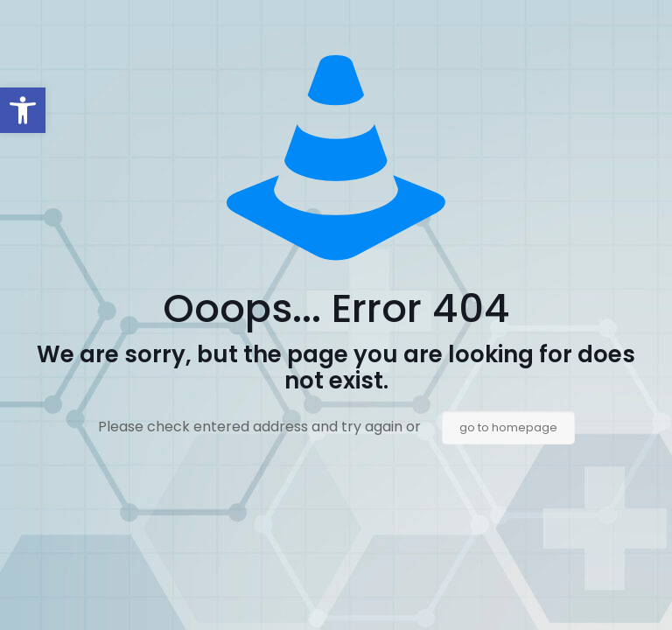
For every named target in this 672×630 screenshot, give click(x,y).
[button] (23, 110)
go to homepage (508, 427)
